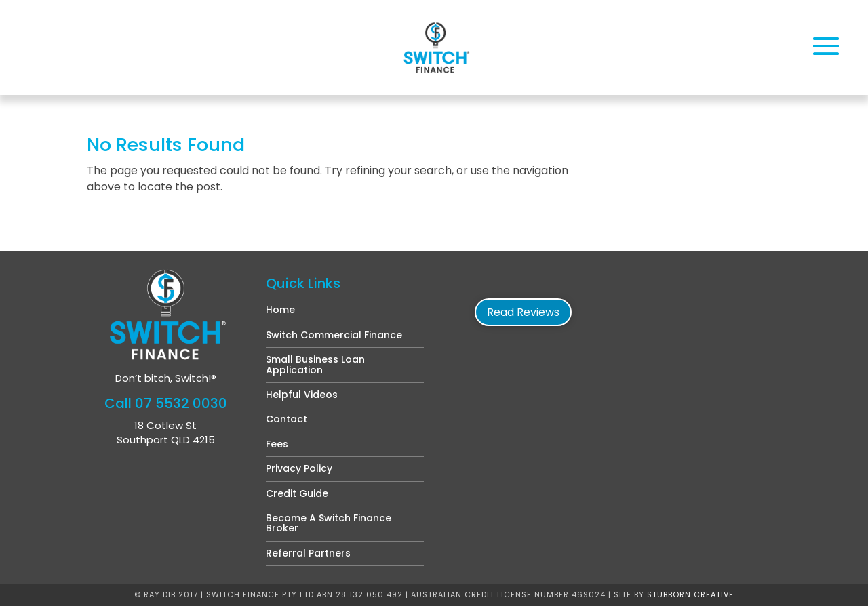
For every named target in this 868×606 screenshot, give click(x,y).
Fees (277, 444)
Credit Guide (297, 493)
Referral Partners (308, 553)
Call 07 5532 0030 (166, 403)
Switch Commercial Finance (334, 335)
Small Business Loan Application (315, 364)
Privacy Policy (299, 468)
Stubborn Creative (690, 594)
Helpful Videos (302, 395)
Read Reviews (523, 312)
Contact (287, 419)
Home (280, 310)
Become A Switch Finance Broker (329, 523)
